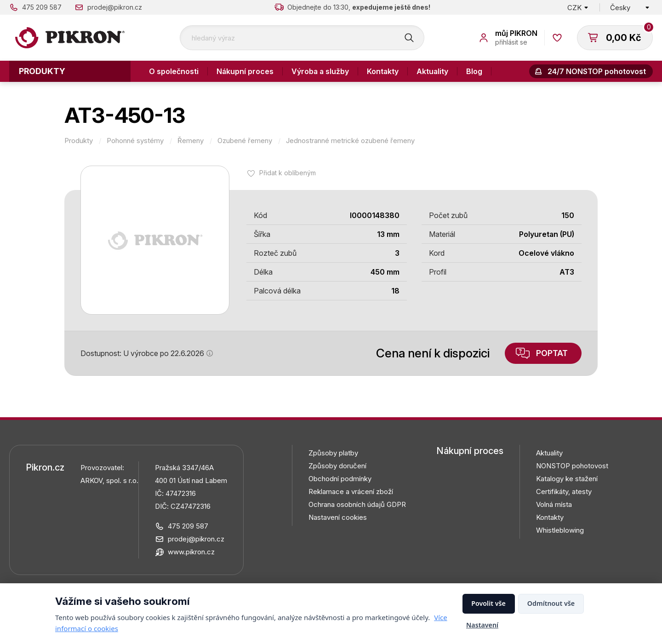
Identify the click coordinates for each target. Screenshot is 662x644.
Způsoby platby (333, 453)
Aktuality (432, 71)
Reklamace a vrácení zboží (351, 492)
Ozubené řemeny (245, 141)
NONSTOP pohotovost (572, 466)
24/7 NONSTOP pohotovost (597, 71)
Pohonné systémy (135, 141)
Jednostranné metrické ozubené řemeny (350, 141)
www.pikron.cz (191, 552)
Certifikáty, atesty (564, 492)
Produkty (42, 71)
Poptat (552, 353)
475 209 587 (42, 7)
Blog (474, 71)
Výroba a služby (320, 71)
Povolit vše (488, 603)
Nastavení (482, 625)
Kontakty (383, 71)
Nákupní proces (245, 71)
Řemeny (191, 141)
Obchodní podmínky (340, 479)
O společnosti (174, 71)
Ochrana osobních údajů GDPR (357, 504)
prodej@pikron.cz (115, 7)
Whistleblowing (560, 530)
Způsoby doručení (337, 466)
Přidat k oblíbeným (288, 173)
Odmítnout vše (551, 603)
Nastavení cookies (338, 517)
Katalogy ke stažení (567, 479)
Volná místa (554, 504)
